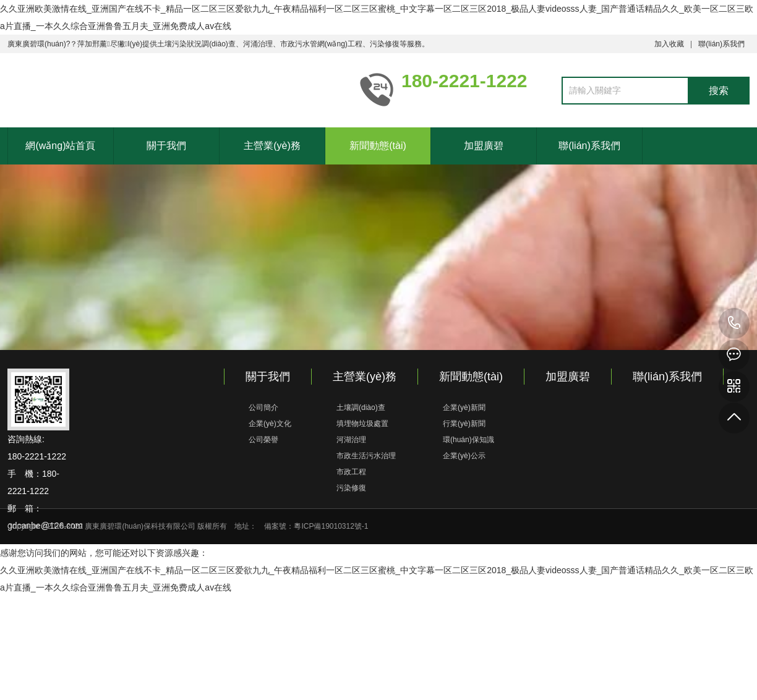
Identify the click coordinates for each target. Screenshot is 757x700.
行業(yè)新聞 (464, 424)
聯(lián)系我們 (721, 44)
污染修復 (351, 488)
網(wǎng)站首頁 (60, 146)
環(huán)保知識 (468, 440)
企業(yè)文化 (270, 424)
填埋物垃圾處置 (362, 424)
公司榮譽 (263, 440)
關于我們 (166, 146)
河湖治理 (351, 440)
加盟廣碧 (484, 146)
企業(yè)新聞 (464, 408)
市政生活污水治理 (366, 456)
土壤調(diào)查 (361, 408)
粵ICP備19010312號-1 (331, 526)
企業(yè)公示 (464, 456)
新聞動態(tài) (378, 146)
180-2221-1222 (734, 323)
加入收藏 (669, 44)
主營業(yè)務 (272, 146)
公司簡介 (263, 408)
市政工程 (351, 472)
